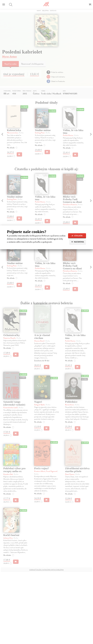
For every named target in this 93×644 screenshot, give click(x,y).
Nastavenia (78, 242)
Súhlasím (77, 236)
